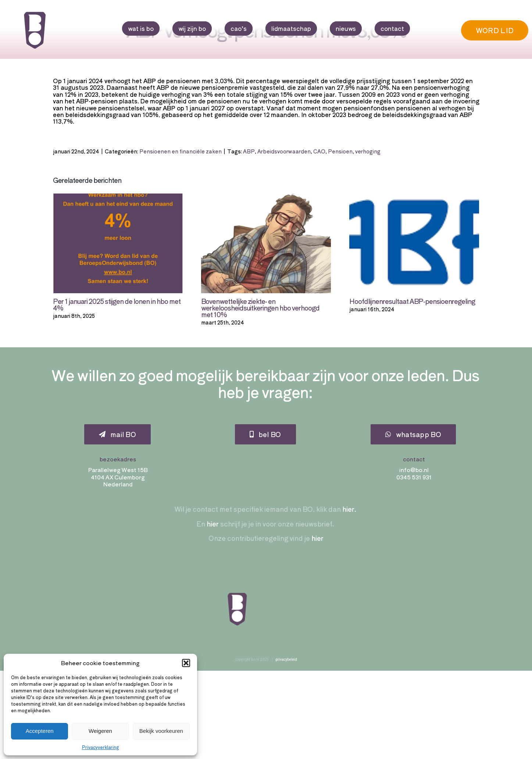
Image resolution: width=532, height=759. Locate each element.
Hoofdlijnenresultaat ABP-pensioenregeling (412, 301)
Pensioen (340, 151)
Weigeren (100, 731)
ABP (249, 151)
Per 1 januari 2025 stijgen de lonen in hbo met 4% (117, 304)
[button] (186, 663)
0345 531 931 (414, 477)
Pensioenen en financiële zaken (181, 151)
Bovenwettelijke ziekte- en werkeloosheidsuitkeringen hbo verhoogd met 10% (260, 308)
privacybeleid (286, 659)
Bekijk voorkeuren (161, 731)
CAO (319, 151)
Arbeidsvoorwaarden (284, 151)
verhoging (368, 151)
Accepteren (40, 731)
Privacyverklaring (101, 747)
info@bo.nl (414, 470)
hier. (349, 509)
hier (213, 524)
